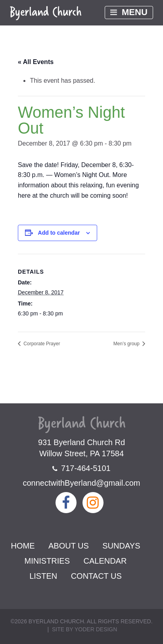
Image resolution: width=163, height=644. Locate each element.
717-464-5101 (81, 468)
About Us (69, 546)
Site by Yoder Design (84, 629)
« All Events (36, 62)
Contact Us (96, 576)
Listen (43, 576)
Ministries (47, 561)
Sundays (121, 546)
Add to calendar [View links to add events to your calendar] (59, 233)
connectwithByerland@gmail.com (82, 483)
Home (23, 546)
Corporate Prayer (41, 344)
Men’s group (127, 344)
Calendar (105, 561)
